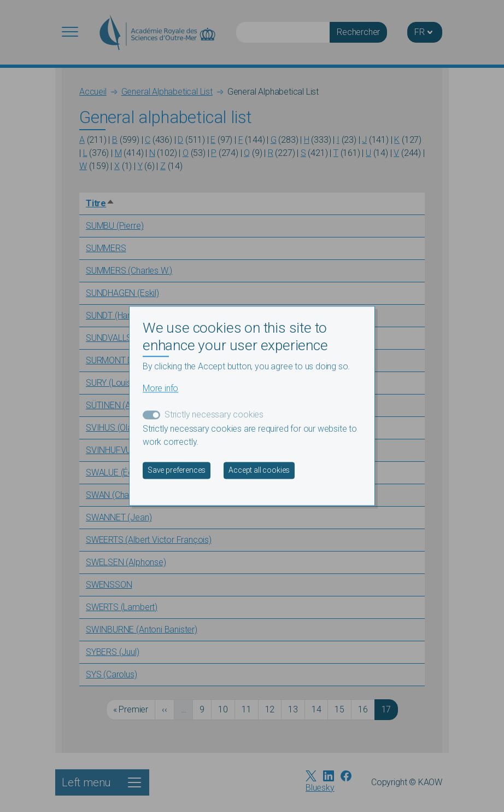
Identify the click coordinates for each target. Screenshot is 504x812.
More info (160, 389)
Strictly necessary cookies (214, 415)
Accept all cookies (259, 471)
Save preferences (177, 471)
